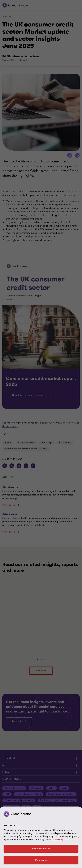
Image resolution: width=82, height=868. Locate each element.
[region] (41, 837)
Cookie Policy (57, 840)
